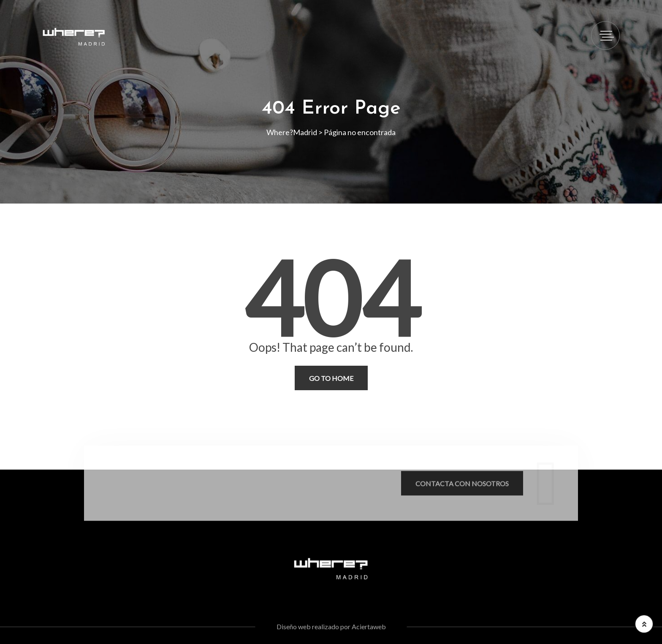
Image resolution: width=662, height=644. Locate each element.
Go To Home (331, 378)
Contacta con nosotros (462, 486)
